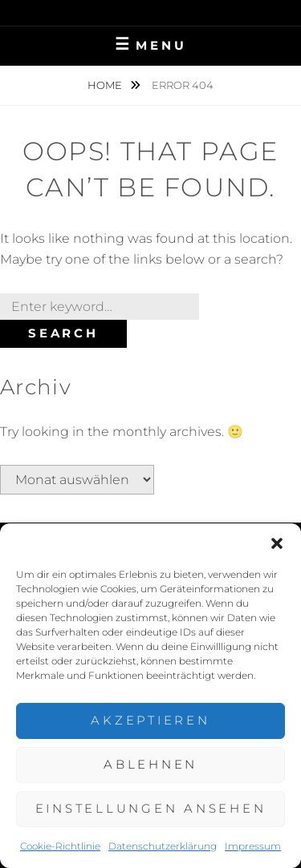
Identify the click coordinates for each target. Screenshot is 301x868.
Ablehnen (150, 764)
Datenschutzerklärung (163, 846)
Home (106, 85)
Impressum (253, 846)
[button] (277, 543)
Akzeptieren (150, 720)
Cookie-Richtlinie (60, 846)
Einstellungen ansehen (151, 808)
